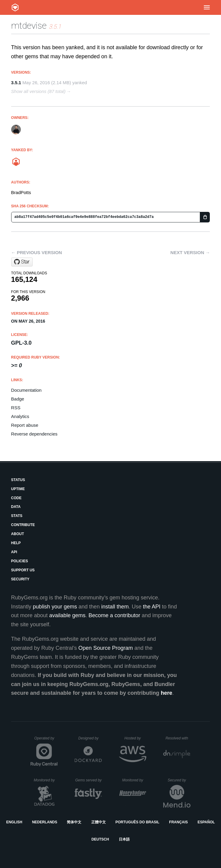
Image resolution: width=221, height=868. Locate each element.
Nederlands (45, 822)
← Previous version (37, 252)
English (14, 822)
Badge (18, 399)
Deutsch (100, 839)
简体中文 (74, 822)
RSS (16, 408)
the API (152, 607)
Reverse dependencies (34, 434)
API (14, 552)
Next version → (190, 252)
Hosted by (135, 738)
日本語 (124, 839)
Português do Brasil (137, 822)
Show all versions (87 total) (38, 91)
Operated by (46, 740)
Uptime (18, 489)
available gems (67, 615)
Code (16, 498)
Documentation (26, 390)
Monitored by (46, 780)
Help (16, 543)
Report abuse (25, 425)
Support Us (23, 570)
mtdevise (29, 26)
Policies (20, 561)
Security (20, 579)
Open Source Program (106, 648)
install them (115, 607)
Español (206, 822)
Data (16, 507)
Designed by (90, 738)
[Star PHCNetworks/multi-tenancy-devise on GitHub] (22, 262)
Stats (17, 516)
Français (178, 822)
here (167, 693)
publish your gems (55, 607)
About (18, 534)
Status (18, 480)
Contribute (23, 525)
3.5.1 (16, 83)
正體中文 (99, 822)
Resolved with (178, 738)
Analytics (20, 416)
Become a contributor (114, 615)
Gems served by (89, 780)
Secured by (179, 780)
